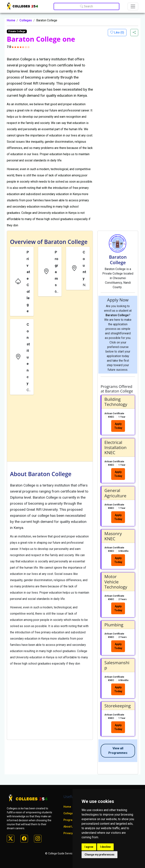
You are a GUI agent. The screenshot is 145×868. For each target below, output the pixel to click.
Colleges (26, 20)
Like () (119, 32)
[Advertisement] (50, 429)
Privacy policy (72, 833)
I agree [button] (89, 847)
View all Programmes (118, 751)
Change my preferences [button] (99, 855)
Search (86, 6)
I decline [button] (105, 847)
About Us (69, 827)
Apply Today (118, 426)
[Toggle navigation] (133, 6)
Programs (70, 820)
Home (11, 20)
